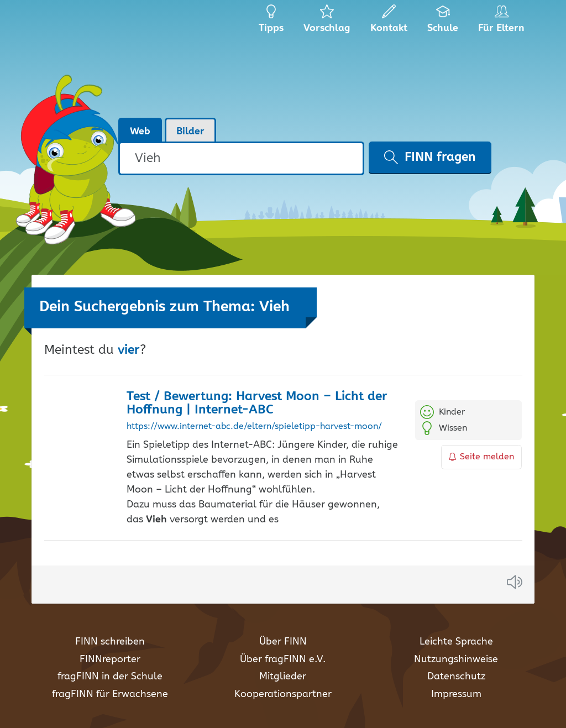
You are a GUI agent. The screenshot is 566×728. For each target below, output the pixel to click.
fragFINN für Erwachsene (110, 694)
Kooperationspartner (283, 694)
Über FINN (283, 642)
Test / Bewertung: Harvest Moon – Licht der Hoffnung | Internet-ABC (257, 404)
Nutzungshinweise (456, 659)
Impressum (456, 694)
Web (140, 132)
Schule (443, 22)
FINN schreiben (110, 642)
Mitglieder (283, 677)
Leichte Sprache (456, 642)
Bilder (190, 132)
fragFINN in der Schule (110, 677)
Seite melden (481, 457)
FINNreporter (110, 659)
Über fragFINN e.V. (283, 659)
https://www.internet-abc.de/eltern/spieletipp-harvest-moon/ (254, 427)
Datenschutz (456, 677)
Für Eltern (503, 22)
